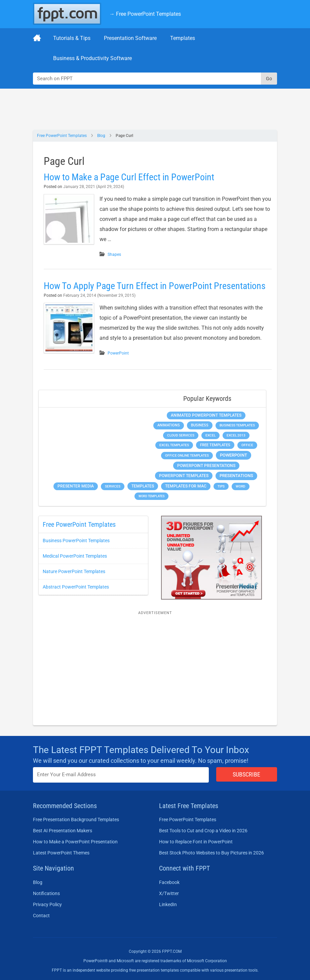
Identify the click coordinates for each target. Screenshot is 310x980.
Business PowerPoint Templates (76, 541)
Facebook (169, 882)
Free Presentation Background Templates (76, 820)
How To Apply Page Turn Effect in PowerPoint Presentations (155, 286)
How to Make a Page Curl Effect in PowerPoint (129, 177)
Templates (183, 38)
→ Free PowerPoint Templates (145, 14)
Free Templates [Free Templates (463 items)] (215, 445)
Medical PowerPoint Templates (75, 556)
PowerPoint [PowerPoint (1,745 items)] (234, 455)
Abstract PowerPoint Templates (76, 587)
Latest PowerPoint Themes (61, 853)
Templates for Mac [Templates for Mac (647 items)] (186, 486)
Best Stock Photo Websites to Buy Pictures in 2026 (211, 853)
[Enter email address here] (121, 775)
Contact (41, 916)
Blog (101, 136)
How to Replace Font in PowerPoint (196, 842)
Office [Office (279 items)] (247, 445)
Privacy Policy (47, 904)
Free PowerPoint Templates (62, 136)
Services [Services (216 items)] (113, 486)
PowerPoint (118, 353)
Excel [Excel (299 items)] (210, 435)
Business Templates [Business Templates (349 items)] (237, 425)
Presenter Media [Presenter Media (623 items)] (76, 486)
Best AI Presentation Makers (63, 831)
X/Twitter (169, 893)
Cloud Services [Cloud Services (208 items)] (181, 435)
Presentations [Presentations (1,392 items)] (236, 476)
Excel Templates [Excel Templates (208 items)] (174, 445)
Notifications (46, 893)
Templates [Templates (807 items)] (143, 486)
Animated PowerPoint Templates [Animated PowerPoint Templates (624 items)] (206, 415)
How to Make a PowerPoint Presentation (75, 842)
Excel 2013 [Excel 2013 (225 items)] (236, 435)
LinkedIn (168, 904)
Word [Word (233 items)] (241, 486)
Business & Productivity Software (92, 58)
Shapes (114, 254)
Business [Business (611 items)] (200, 425)
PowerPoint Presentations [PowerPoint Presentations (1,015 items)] (206, 466)
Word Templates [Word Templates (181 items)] (151, 496)
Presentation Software (130, 38)
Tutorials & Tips (72, 38)
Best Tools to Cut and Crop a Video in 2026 (203, 831)
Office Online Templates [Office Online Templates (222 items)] (187, 455)
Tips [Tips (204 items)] (221, 486)
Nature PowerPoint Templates (74, 571)
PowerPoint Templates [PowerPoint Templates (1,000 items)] (184, 476)
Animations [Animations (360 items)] (169, 425)
